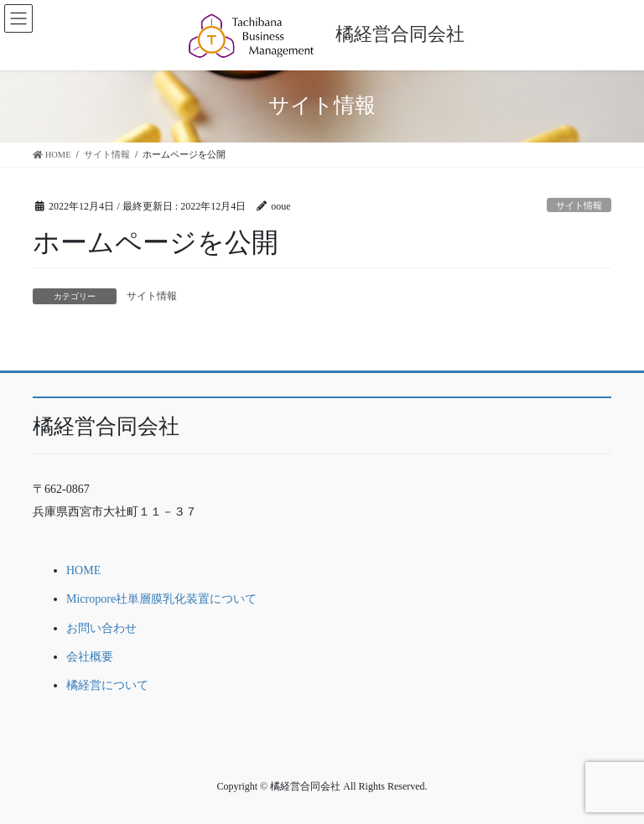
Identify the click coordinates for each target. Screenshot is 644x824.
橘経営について (107, 685)
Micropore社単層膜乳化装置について (161, 599)
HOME (83, 570)
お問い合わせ (101, 628)
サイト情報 (579, 205)
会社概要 (90, 657)
